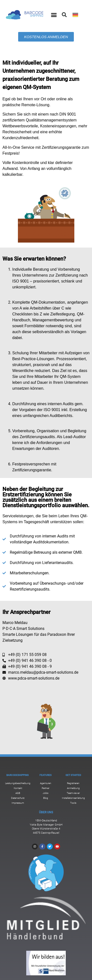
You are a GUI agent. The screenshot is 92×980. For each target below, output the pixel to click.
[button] (54, 15)
